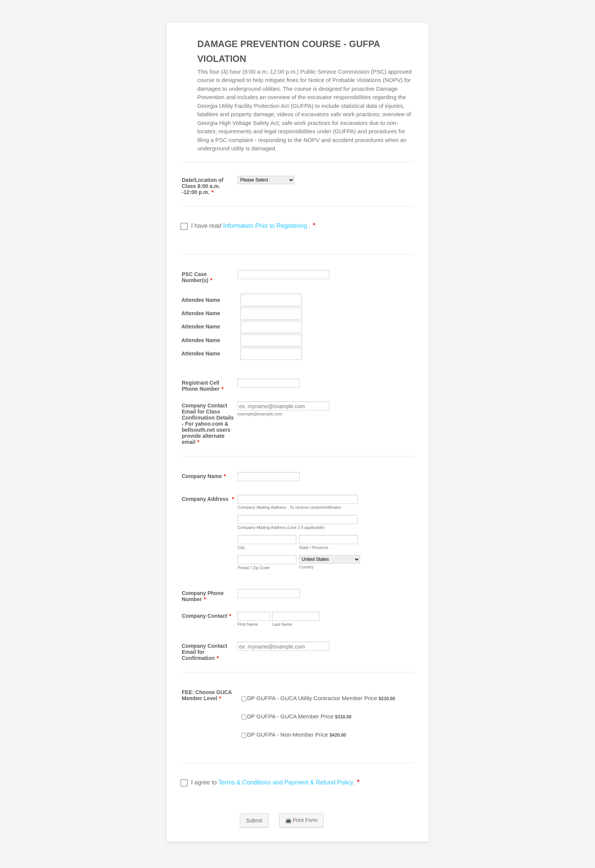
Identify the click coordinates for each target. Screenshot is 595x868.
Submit (254, 821)
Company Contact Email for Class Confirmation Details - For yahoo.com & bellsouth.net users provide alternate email (208, 424)
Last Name (282, 624)
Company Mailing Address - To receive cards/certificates (289, 507)
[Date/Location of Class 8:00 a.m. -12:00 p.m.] (266, 180)
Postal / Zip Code (253, 568)
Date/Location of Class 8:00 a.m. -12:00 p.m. (203, 186)
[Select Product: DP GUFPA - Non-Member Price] (244, 735)
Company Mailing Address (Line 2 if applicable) (281, 527)
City (241, 548)
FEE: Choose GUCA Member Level (207, 695)
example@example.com (260, 414)
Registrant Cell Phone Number (203, 386)
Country (306, 567)
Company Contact (206, 616)
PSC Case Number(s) (197, 277)
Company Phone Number (203, 596)
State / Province (314, 548)
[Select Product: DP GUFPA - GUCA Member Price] (244, 717)
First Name (248, 624)
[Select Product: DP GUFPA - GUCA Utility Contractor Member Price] (244, 699)
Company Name (204, 476)
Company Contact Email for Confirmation (205, 652)
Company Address (208, 499)
